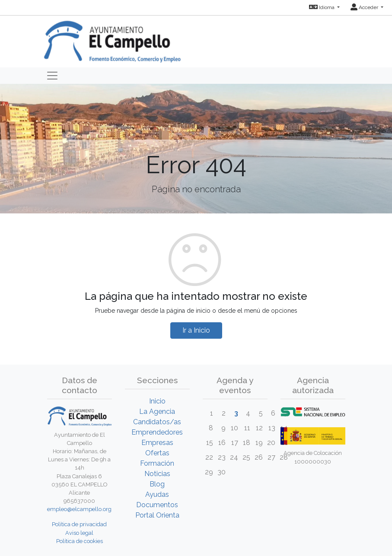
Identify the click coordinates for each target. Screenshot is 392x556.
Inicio (157, 401)
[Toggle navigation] (52, 76)
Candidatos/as (157, 422)
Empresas (157, 443)
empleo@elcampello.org (79, 509)
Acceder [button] (365, 7)
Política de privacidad (79, 524)
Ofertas (157, 453)
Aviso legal (79, 533)
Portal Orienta (157, 515)
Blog (157, 484)
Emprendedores (157, 432)
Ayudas (157, 494)
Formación (157, 463)
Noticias (157, 474)
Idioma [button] (322, 7)
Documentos (157, 505)
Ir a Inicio (196, 330)
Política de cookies (80, 541)
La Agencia (157, 411)
